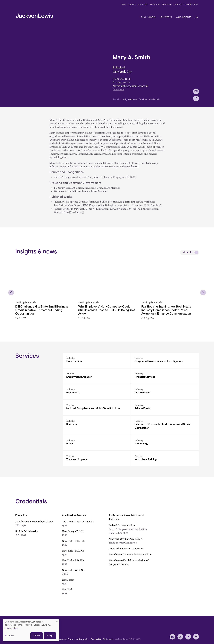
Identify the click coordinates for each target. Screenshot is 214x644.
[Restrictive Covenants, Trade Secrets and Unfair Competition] (165, 425)
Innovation (143, 5)
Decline (37, 636)
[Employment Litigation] (97, 376)
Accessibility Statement (102, 639)
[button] (11, 293)
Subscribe (167, 5)
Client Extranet (191, 5)
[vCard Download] (196, 91)
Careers (132, 5)
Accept (50, 636)
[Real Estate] (97, 425)
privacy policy (11, 628)
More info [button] (9, 636)
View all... (188, 252)
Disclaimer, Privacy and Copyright (72, 639)
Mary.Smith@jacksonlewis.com (130, 86)
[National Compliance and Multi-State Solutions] (97, 408)
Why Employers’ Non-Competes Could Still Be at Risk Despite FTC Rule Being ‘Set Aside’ (107, 310)
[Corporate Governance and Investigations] (165, 360)
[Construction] (97, 360)
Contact (178, 5)
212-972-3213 (122, 82)
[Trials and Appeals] (97, 459)
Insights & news (130, 100)
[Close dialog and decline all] (57, 621)
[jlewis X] (180, 637)
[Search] (195, 17)
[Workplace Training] (165, 459)
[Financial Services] (165, 376)
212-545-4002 (123, 79)
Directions (118, 89)
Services (143, 100)
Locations (155, 5)
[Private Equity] (165, 408)
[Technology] (165, 443)
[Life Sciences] (165, 392)
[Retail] (97, 443)
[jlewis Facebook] (188, 637)
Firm (124, 5)
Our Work (166, 17)
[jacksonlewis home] (34, 15)
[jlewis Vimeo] (196, 637)
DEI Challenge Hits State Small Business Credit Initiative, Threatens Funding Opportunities (42, 310)
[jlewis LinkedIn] (172, 637)
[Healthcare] (97, 392)
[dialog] (31, 630)
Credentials (154, 100)
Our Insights (184, 17)
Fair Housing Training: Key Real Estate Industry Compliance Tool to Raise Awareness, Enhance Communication (166, 310)
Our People (148, 17)
